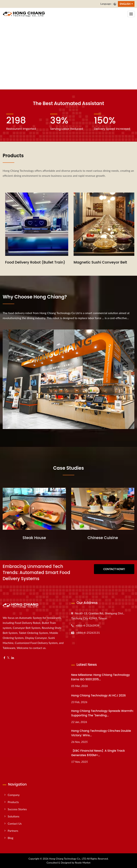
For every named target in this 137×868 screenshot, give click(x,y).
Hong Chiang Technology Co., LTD (68, 859)
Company (14, 795)
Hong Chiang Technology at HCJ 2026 (99, 695)
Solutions (13, 816)
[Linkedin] (13, 658)
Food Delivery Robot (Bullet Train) (101, 262)
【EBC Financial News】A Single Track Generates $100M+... (98, 753)
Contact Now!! (114, 569)
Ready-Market (83, 863)
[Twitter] (8, 658)
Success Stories (17, 809)
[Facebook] (4, 658)
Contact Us (15, 823)
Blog (10, 838)
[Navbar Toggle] (131, 14)
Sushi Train (13, 262)
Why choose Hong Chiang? (35, 297)
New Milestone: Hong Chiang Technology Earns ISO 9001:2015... (101, 677)
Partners (13, 831)
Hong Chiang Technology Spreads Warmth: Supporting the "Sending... (102, 713)
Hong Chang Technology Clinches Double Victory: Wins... (101, 733)
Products (13, 802)
